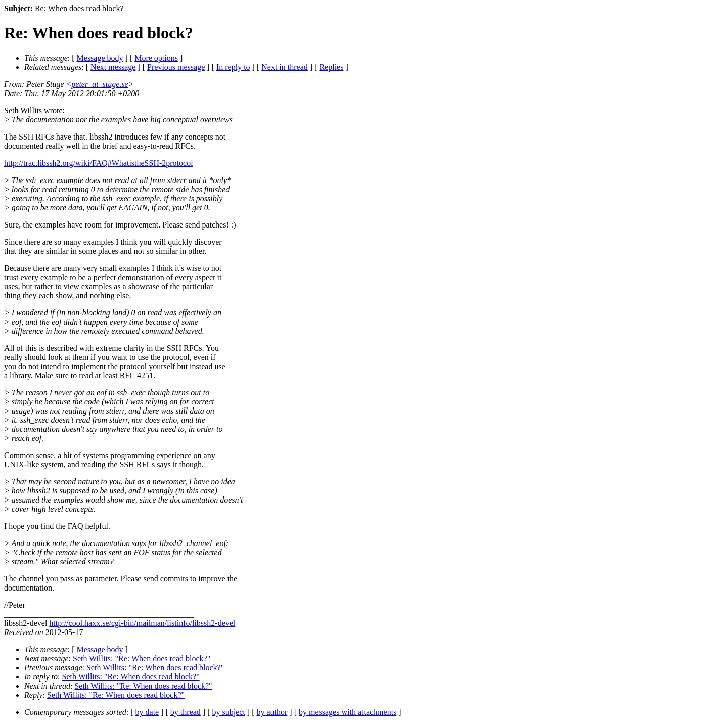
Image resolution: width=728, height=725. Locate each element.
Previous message (176, 67)
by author (272, 712)
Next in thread (285, 67)
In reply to (233, 67)
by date (147, 712)
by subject (229, 712)
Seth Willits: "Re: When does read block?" (142, 659)
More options (156, 58)
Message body (100, 58)
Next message (113, 67)
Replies (331, 67)
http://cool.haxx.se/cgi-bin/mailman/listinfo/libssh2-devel (142, 623)
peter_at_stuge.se (100, 84)
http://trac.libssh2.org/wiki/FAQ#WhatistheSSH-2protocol (99, 163)
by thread (186, 712)
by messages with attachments (348, 712)
